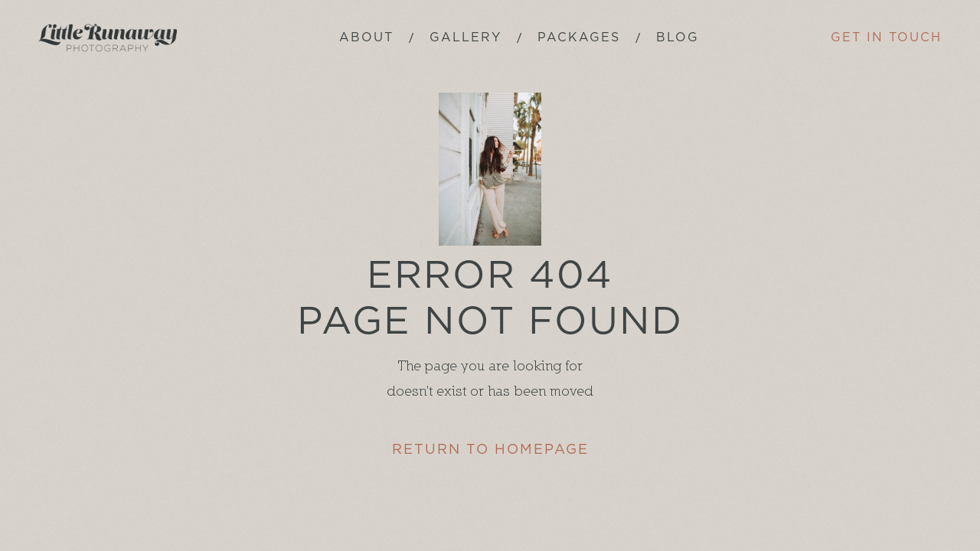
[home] (108, 38)
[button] (579, 38)
